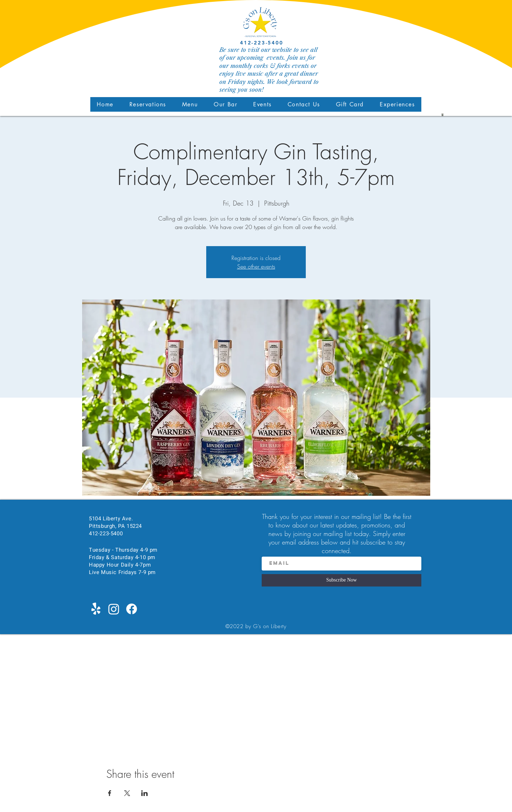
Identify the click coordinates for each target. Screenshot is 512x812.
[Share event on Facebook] (110, 793)
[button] (190, 104)
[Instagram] (114, 609)
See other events (256, 266)
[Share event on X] (127, 793)
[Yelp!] (96, 609)
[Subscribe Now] (342, 580)
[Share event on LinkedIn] (145, 793)
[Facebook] (132, 609)
